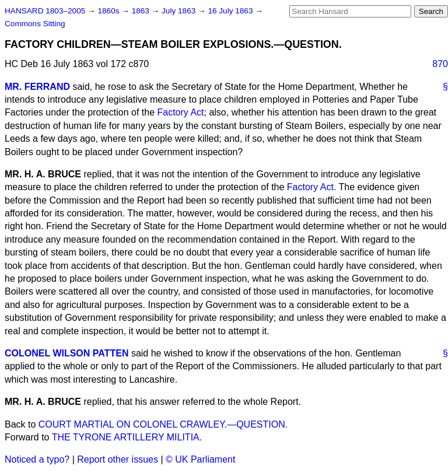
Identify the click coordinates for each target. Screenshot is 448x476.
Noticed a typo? (37, 459)
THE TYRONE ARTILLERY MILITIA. (127, 437)
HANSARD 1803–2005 (45, 11)
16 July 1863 (231, 11)
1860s (109, 11)
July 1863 (180, 11)
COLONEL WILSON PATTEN (66, 353)
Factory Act (180, 112)
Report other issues (118, 459)
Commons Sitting (35, 24)
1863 (142, 11)
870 (440, 64)
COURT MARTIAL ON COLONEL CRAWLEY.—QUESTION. (163, 424)
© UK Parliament (200, 459)
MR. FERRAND (37, 87)
